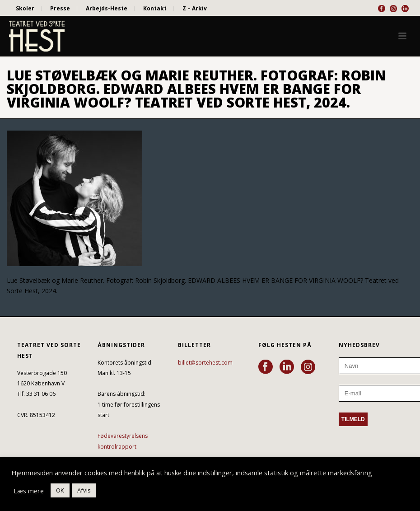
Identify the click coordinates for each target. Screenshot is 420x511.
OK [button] (60, 490)
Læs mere (29, 491)
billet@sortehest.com (205, 363)
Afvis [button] (84, 490)
